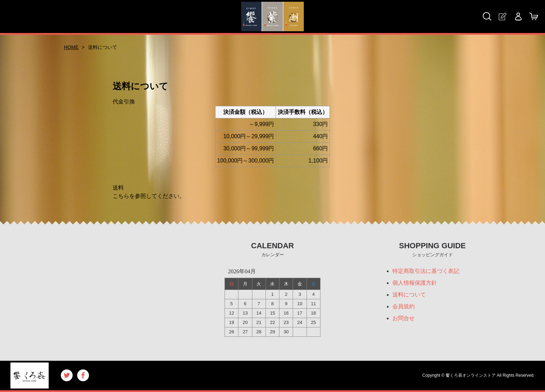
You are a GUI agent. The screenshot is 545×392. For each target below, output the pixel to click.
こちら (121, 196)
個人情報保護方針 (415, 283)
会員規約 (404, 306)
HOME (71, 47)
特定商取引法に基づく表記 (426, 271)
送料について (409, 295)
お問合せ (404, 318)
